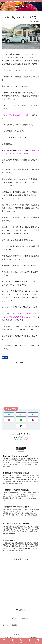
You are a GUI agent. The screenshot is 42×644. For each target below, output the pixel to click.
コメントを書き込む (22, 618)
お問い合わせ (19, 634)
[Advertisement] (21, 385)
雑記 (5, 357)
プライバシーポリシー (14, 637)
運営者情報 (32, 637)
